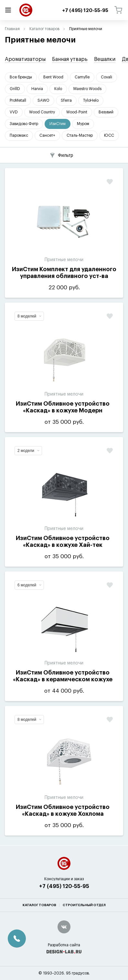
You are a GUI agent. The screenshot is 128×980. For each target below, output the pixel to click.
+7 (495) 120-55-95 (64, 886)
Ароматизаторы (25, 59)
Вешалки (105, 59)
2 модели (28, 451)
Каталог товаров (44, 29)
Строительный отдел (84, 905)
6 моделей (29, 585)
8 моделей (29, 316)
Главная (12, 29)
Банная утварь (70, 59)
